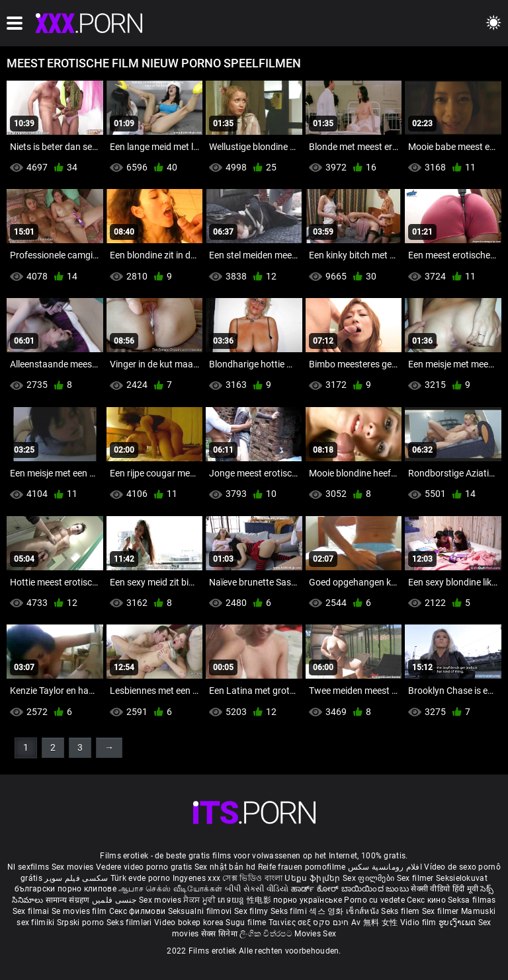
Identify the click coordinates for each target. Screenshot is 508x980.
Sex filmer (416, 878)
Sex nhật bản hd (225, 867)
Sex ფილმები (370, 878)
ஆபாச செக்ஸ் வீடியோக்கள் (170, 889)
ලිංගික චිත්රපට (267, 934)
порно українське (308, 900)
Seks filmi (290, 911)
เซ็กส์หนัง (363, 911)
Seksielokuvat (462, 878)
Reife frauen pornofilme (302, 867)
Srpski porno (81, 923)
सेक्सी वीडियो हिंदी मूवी (444, 889)
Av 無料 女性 (374, 923)
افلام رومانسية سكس (385, 867)
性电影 (260, 900)
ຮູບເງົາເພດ (458, 923)
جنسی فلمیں (115, 900)
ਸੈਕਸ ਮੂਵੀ (200, 900)
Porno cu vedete (374, 900)
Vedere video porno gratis (144, 867)
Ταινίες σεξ (291, 923)
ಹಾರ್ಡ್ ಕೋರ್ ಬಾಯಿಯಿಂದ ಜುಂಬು (351, 889)
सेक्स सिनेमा (220, 934)
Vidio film (419, 923)
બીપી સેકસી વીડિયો (257, 889)
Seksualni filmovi (201, 911)
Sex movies (74, 867)
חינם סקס (331, 923)
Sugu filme (247, 923)
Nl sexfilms (28, 867)
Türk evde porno (141, 878)
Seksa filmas (472, 900)
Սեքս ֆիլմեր (314, 878)
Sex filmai (32, 911)
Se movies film (80, 911)
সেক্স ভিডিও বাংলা (252, 878)
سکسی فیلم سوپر (76, 878)
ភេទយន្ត (232, 900)
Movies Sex (315, 934)
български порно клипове (65, 889)
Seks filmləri (130, 923)
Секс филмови (139, 911)
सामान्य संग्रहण (69, 900)
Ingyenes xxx (197, 878)
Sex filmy (252, 911)
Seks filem (401, 911)
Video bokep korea (189, 923)
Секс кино (427, 900)
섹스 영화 (327, 911)
